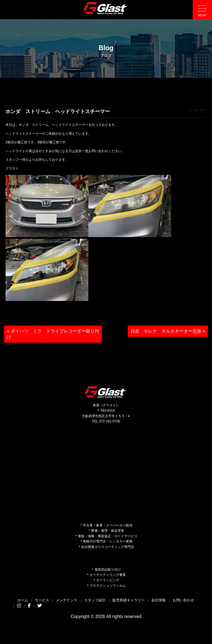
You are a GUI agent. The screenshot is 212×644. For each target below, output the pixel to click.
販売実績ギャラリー (128, 600)
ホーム (22, 600)
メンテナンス (67, 600)
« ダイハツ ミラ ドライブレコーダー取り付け (53, 334)
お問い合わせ (183, 600)
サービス (42, 600)
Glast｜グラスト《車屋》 (106, 8)
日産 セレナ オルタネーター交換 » (168, 331)
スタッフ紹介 (95, 600)
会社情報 (158, 600)
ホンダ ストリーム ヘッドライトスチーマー (58, 111)
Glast (106, 392)
